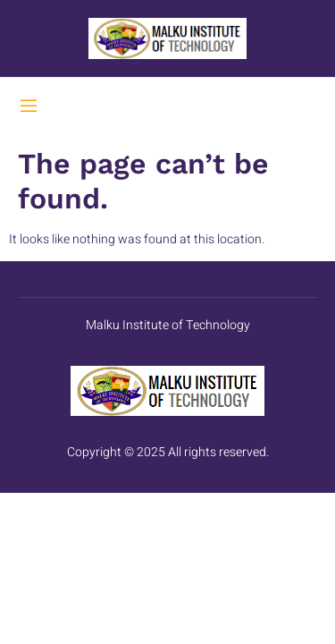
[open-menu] (29, 109)
